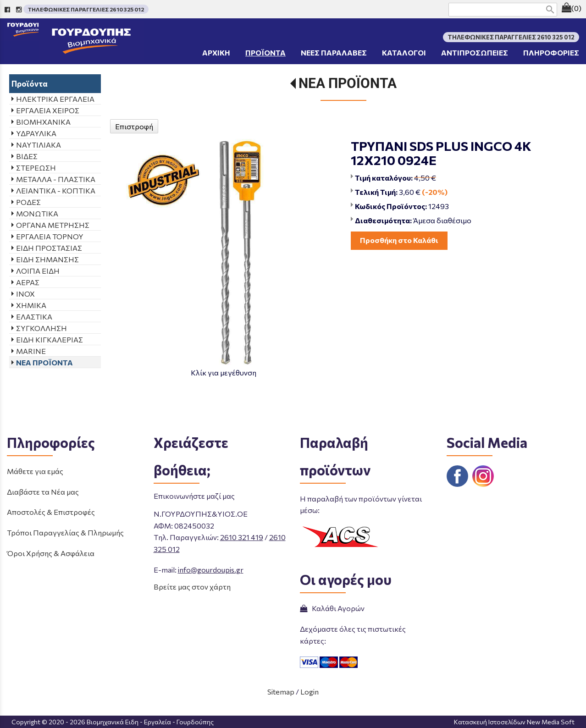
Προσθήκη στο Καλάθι (399, 240)
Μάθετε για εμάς (35, 471)
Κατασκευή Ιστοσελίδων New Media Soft (514, 722)
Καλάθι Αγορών (332, 608)
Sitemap (281, 692)
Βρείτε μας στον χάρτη (192, 587)
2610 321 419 (242, 537)
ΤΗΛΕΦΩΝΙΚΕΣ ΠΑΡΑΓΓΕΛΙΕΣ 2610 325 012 (86, 9)
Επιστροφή (134, 126)
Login (310, 692)
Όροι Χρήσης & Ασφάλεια (51, 553)
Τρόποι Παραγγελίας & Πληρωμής (65, 532)
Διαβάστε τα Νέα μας (43, 492)
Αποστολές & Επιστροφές (51, 512)
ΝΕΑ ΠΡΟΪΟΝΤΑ (348, 83)
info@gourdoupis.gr (211, 570)
